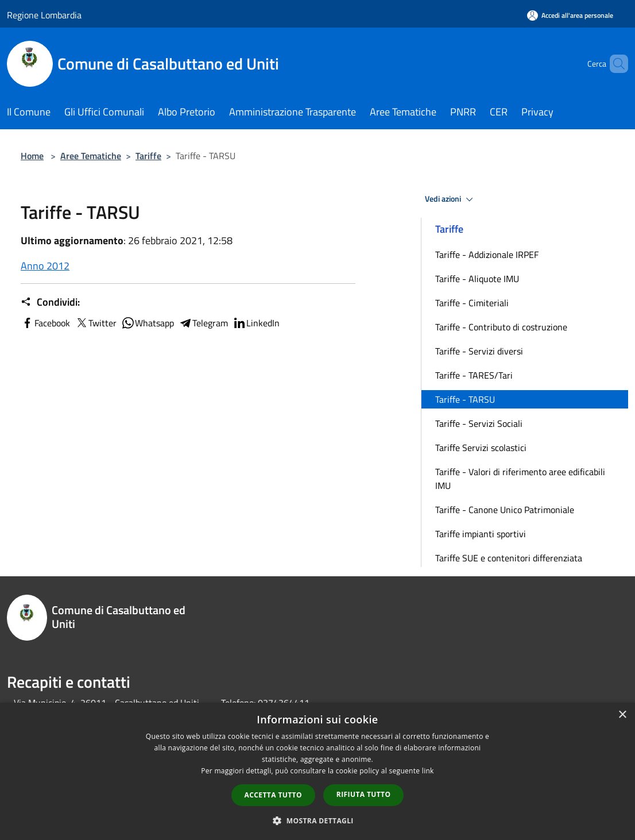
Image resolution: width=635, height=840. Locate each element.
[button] (317, 820)
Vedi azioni (451, 199)
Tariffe (148, 156)
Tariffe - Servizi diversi (479, 351)
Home (32, 156)
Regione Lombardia (44, 15)
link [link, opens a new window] (428, 771)
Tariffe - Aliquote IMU (477, 279)
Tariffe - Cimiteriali (472, 303)
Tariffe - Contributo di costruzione (501, 327)
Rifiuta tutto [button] (364, 794)
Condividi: (50, 302)
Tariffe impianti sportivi (481, 534)
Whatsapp (148, 323)
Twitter (96, 323)
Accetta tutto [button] (273, 795)
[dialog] (317, 771)
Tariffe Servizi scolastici (481, 448)
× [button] (622, 715)
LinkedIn (256, 323)
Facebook (45, 323)
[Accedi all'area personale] (570, 15)
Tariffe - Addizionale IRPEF (487, 255)
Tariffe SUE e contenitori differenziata (509, 558)
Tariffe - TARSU (465, 399)
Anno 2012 (45, 266)
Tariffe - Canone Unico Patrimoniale (505, 510)
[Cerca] (614, 64)
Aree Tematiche (91, 156)
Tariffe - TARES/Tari (474, 375)
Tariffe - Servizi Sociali (479, 423)
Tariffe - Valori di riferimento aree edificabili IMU (520, 479)
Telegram (203, 323)
